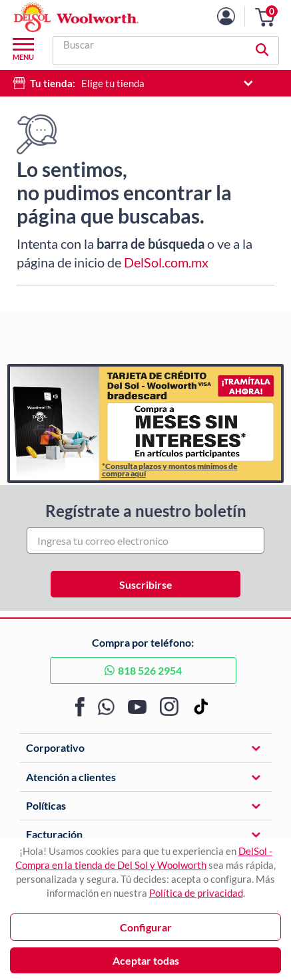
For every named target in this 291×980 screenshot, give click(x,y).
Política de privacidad (196, 893)
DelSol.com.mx (166, 262)
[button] (265, 17)
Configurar (146, 927)
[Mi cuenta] (236, 16)
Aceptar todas (146, 960)
